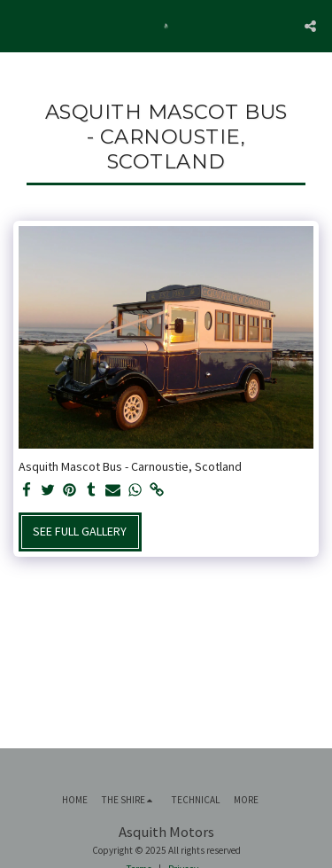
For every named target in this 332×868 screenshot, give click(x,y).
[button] (19, 25)
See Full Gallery (80, 531)
